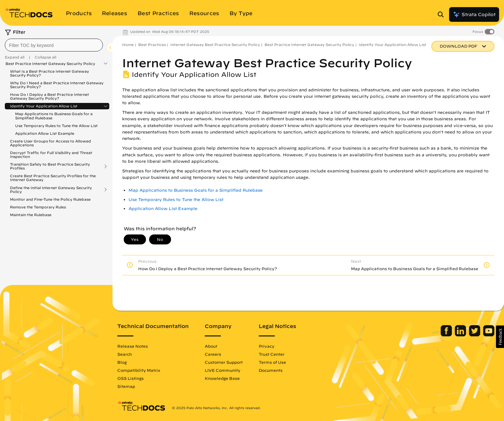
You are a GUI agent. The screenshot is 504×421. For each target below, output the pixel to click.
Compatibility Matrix (139, 370)
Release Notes (133, 346)
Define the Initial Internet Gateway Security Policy (51, 190)
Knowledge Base (222, 378)
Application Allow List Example (45, 133)
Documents (271, 370)
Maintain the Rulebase (31, 215)
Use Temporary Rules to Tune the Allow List (56, 126)
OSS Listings (130, 378)
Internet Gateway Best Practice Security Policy (215, 45)
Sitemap (126, 386)
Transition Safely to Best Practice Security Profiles (50, 166)
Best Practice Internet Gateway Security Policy (50, 64)
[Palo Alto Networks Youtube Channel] (489, 335)
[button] (500, 337)
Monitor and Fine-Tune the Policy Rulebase (50, 199)
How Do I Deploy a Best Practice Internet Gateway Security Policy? (50, 96)
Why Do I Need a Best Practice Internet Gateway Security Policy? (57, 85)
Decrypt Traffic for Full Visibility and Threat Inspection (51, 155)
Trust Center (272, 354)
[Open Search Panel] (443, 14)
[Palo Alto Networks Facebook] (447, 335)
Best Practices (152, 45)
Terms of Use (272, 362)
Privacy (267, 346)
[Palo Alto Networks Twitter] (475, 335)
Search (125, 354)
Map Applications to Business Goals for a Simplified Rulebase (54, 116)
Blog (122, 362)
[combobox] (54, 45)
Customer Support (224, 362)
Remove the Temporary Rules (38, 207)
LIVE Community (223, 370)
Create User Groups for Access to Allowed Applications (50, 143)
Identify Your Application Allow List (44, 106)
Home (128, 45)
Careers (213, 354)
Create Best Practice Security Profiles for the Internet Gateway (53, 178)
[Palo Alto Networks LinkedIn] (461, 335)
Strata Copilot (474, 14)
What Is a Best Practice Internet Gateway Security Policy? (50, 73)
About (211, 346)
